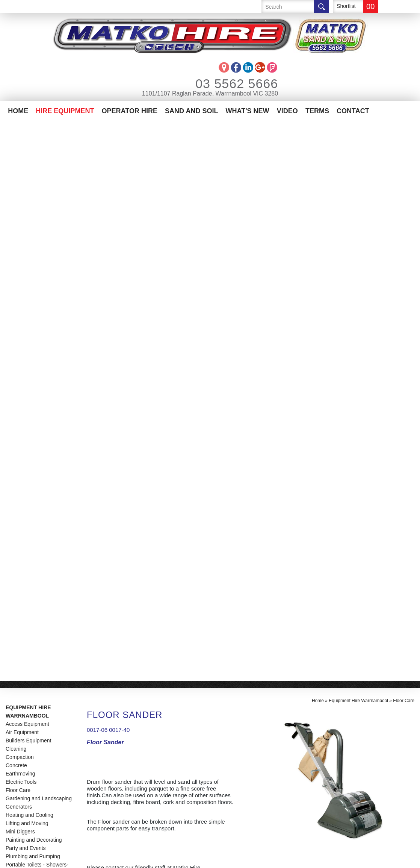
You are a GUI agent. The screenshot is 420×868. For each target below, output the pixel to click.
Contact (353, 111)
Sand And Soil (191, 111)
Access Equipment (27, 164)
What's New (248, 111)
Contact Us (23, 781)
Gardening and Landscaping (39, 238)
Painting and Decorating (34, 280)
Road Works (20, 329)
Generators (19, 247)
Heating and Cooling (29, 255)
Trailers (14, 346)
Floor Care (18, 230)
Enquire (114, 591)
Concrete (16, 205)
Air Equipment (22, 172)
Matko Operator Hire (40, 758)
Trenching (17, 354)
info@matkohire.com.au (128, 763)
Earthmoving (20, 214)
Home (18, 111)
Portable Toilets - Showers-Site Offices (37, 309)
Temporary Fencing (28, 338)
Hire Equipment (65, 111)
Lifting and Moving (27, 263)
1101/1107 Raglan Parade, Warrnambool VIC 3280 (210, 93)
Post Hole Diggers (27, 321)
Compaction (20, 197)
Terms (317, 111)
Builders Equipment (28, 181)
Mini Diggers (20, 272)
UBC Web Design (224, 858)
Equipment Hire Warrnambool (28, 152)
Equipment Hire (30, 747)
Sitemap (177, 858)
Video (287, 111)
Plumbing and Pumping (33, 296)
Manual (101, 496)
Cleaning (16, 189)
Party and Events (26, 288)
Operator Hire (130, 111)
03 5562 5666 (227, 83)
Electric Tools (21, 222)
